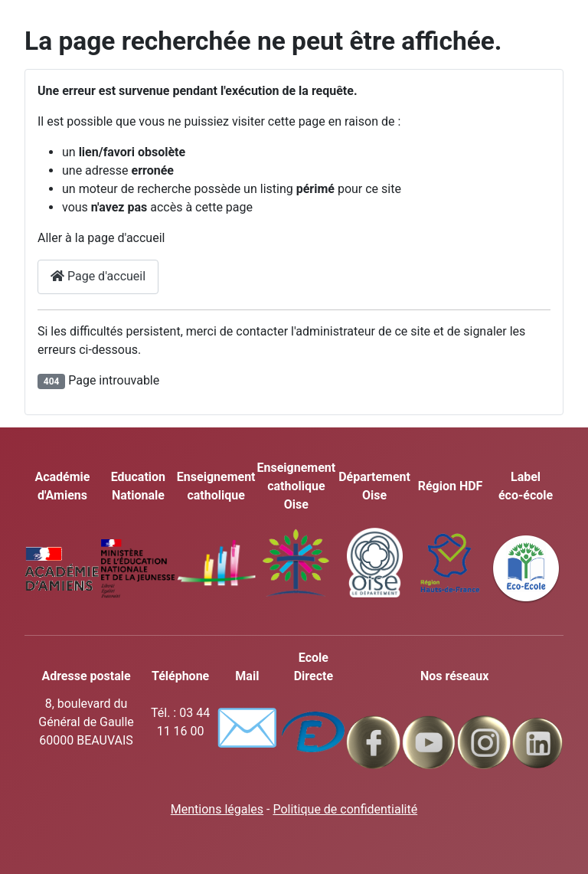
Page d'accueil (98, 276)
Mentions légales (217, 809)
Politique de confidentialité (345, 809)
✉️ (247, 728)
